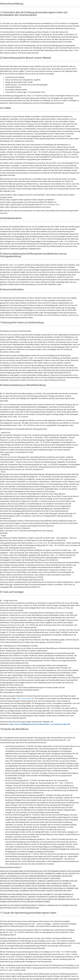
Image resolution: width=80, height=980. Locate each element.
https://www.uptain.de (25, 698)
